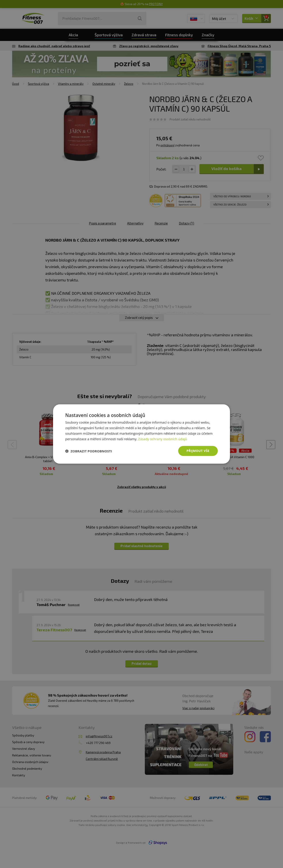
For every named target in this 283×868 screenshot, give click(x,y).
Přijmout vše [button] (198, 451)
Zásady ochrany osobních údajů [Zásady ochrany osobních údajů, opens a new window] (163, 439)
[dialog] (141, 434)
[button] (89, 451)
